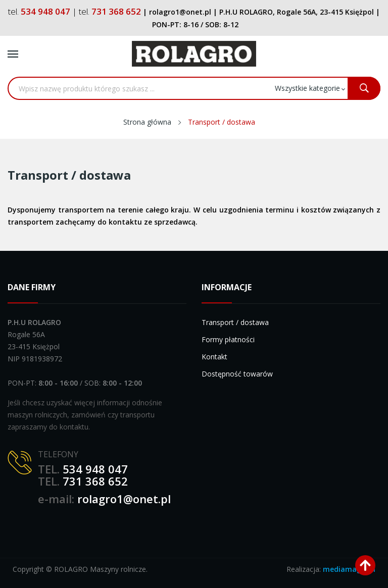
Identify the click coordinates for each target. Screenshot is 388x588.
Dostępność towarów (237, 374)
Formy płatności (228, 339)
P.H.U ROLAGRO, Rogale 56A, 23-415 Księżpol (297, 12)
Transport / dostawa (235, 322)
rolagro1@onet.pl (124, 499)
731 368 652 (95, 481)
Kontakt (214, 357)
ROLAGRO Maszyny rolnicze (100, 569)
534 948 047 (95, 469)
